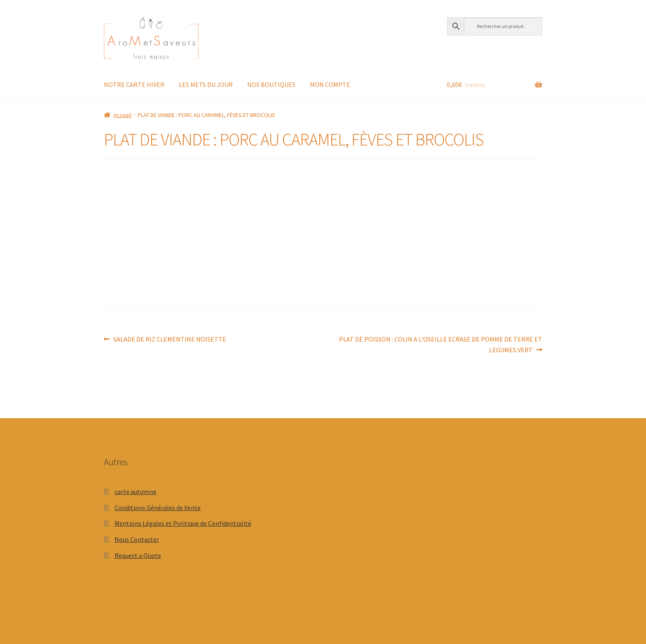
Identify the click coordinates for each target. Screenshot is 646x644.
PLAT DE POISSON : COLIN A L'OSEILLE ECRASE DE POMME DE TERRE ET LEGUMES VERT (440, 344)
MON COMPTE (330, 84)
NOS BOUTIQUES (271, 84)
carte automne (136, 492)
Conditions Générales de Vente (158, 508)
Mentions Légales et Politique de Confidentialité (183, 523)
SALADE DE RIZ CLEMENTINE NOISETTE (170, 340)
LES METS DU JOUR (206, 84)
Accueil (123, 115)
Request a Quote (138, 555)
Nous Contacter (137, 539)
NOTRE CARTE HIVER (134, 84)
